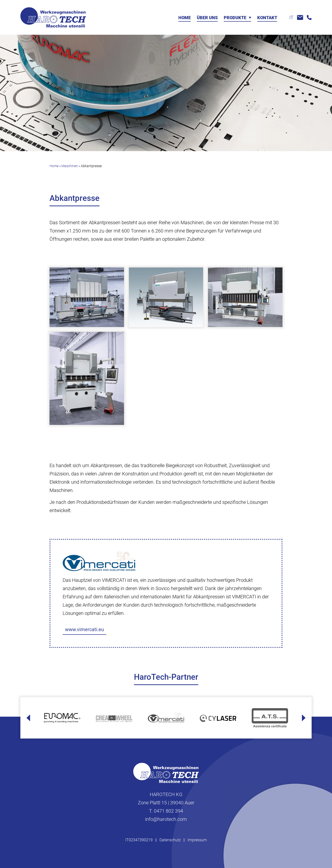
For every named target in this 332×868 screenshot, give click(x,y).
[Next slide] (304, 718)
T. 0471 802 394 (166, 811)
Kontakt (267, 18)
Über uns (207, 18)
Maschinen (70, 166)
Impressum (197, 840)
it (291, 17)
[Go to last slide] (28, 718)
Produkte (235, 18)
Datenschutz (170, 840)
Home (185, 18)
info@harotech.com (166, 819)
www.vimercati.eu (84, 629)
